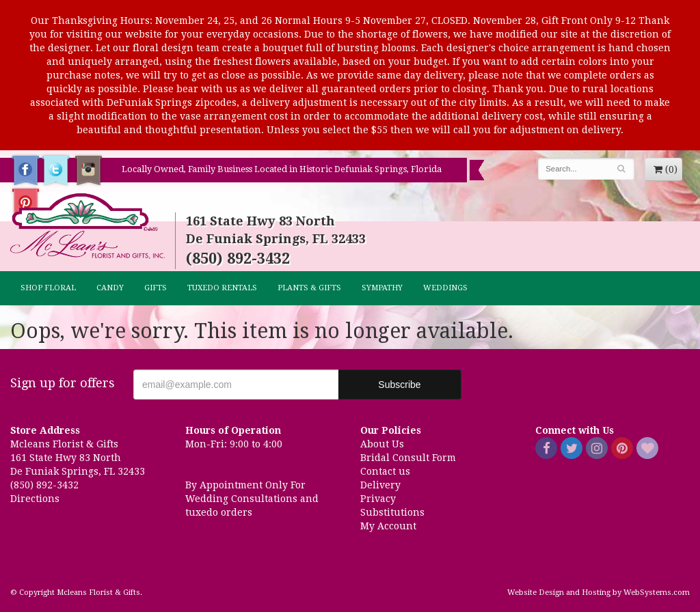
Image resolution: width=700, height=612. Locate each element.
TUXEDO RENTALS (222, 288)
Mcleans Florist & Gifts (87, 227)
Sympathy (382, 288)
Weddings (445, 288)
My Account (388, 526)
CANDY (110, 288)
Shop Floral (48, 288)
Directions (35, 499)
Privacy (378, 499)
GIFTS (156, 288)
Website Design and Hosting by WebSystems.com (598, 593)
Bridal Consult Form (408, 458)
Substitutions (392, 512)
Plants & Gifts (309, 288)
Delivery (380, 485)
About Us (382, 444)
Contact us (385, 471)
